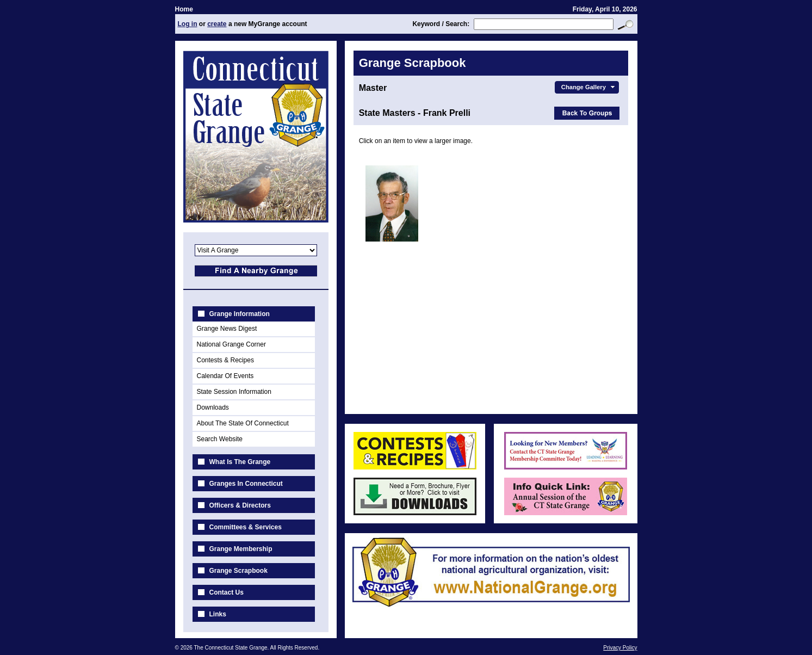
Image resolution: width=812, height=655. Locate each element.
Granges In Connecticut (246, 484)
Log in (188, 24)
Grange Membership (241, 549)
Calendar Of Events (225, 376)
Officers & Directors (240, 505)
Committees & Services (246, 527)
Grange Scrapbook (238, 571)
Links (218, 614)
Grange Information (240, 314)
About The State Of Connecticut (243, 423)
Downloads (213, 407)
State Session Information (234, 392)
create (217, 24)
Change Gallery (589, 87)
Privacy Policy (620, 648)
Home (184, 9)
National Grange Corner (231, 344)
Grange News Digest (227, 329)
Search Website (220, 439)
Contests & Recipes (225, 360)
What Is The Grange (240, 462)
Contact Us (227, 592)
